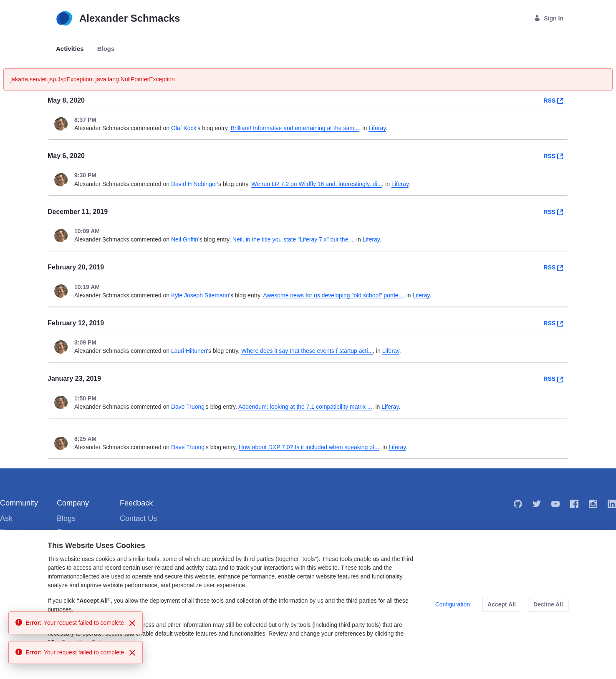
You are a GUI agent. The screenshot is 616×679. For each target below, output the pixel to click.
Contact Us (138, 518)
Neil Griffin (185, 239)
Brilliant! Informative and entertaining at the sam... (295, 128)
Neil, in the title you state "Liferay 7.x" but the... (293, 239)
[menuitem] (70, 49)
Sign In (549, 18)
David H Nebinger (194, 184)
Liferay (377, 128)
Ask (6, 518)
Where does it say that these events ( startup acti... (307, 351)
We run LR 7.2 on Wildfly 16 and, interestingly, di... (317, 184)
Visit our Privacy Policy (77, 658)
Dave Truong (188, 407)
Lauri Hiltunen (189, 351)
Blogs (66, 518)
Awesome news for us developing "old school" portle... (333, 295)
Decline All (548, 604)
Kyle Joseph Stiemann (200, 295)
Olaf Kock (184, 128)
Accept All (502, 604)
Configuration (453, 604)
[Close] (132, 623)
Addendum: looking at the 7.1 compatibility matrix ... (305, 407)
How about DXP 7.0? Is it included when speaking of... (309, 447)
